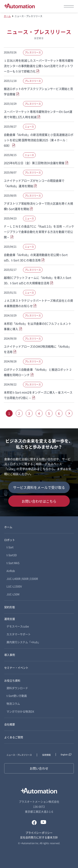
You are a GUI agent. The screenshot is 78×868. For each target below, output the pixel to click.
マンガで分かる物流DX (20, 711)
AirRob (11, 571)
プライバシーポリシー (39, 833)
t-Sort (10, 547)
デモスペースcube (18, 626)
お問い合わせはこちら (39, 501)
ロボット (10, 540)
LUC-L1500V (14, 586)
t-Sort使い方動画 (17, 696)
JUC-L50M (13, 594)
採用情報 (46, 755)
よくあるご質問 (14, 737)
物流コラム (13, 704)
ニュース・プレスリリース (19, 755)
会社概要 (10, 724)
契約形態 (10, 607)
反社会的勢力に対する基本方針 (39, 837)
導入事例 (10, 655)
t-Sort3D (12, 555)
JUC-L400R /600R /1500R (22, 579)
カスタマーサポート (19, 634)
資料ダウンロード (17, 688)
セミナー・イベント (16, 668)
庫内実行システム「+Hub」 (23, 642)
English (64, 755)
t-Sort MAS (13, 563)
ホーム (7, 16)
